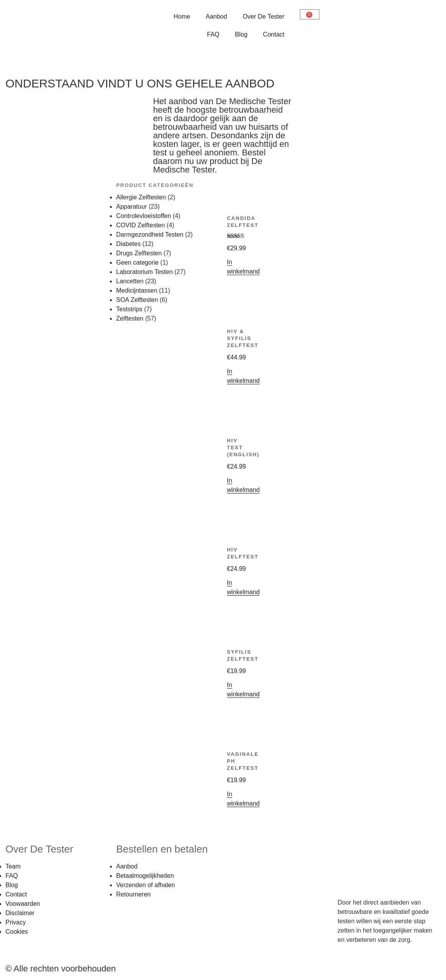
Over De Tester (264, 17)
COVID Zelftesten (140, 225)
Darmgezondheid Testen (150, 235)
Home (182, 17)
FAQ (213, 34)
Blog (241, 34)
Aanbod (217, 17)
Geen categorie (137, 262)
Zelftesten (130, 318)
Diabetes (128, 244)
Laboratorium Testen (145, 272)
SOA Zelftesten (137, 300)
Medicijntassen (137, 290)
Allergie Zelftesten (141, 197)
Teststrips (129, 309)
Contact (274, 34)
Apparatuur (132, 207)
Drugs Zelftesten (139, 253)
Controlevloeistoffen (144, 216)
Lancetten (130, 281)
